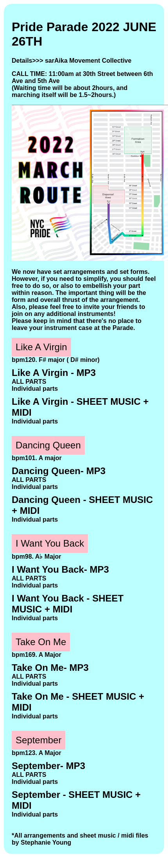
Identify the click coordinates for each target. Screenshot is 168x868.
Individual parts (35, 389)
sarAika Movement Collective (88, 61)
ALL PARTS (29, 382)
